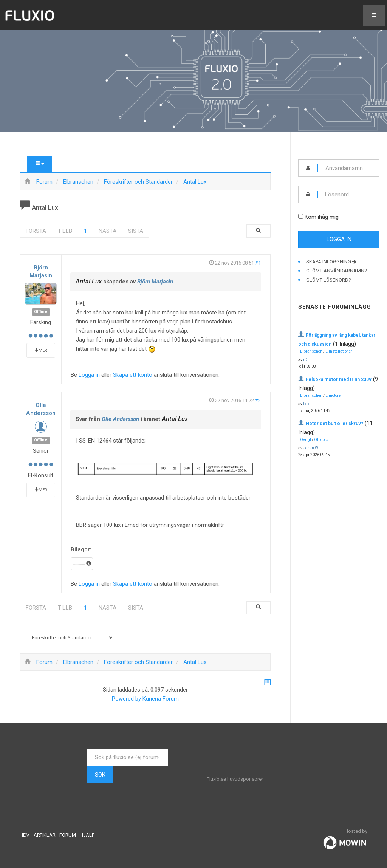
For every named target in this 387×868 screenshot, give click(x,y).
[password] (348, 195)
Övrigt (306, 440)
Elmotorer (334, 395)
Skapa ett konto (133, 375)
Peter (307, 404)
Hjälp (87, 835)
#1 (258, 263)
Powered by (126, 699)
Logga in (89, 375)
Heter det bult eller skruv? (334, 424)
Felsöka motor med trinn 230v (339, 379)
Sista (136, 231)
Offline (41, 312)
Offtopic (321, 440)
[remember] (301, 216)
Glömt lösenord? (329, 280)
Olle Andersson (120, 419)
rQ (305, 360)
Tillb (65, 231)
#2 (258, 400)
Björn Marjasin (155, 282)
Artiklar (45, 835)
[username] (349, 168)
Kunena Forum (161, 699)
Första (36, 231)
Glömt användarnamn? (337, 271)
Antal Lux (89, 281)
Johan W (311, 448)
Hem (25, 835)
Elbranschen (311, 351)
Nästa (108, 231)
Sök (100, 775)
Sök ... (87, 749)
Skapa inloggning (331, 262)
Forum (68, 835)
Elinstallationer (339, 351)
